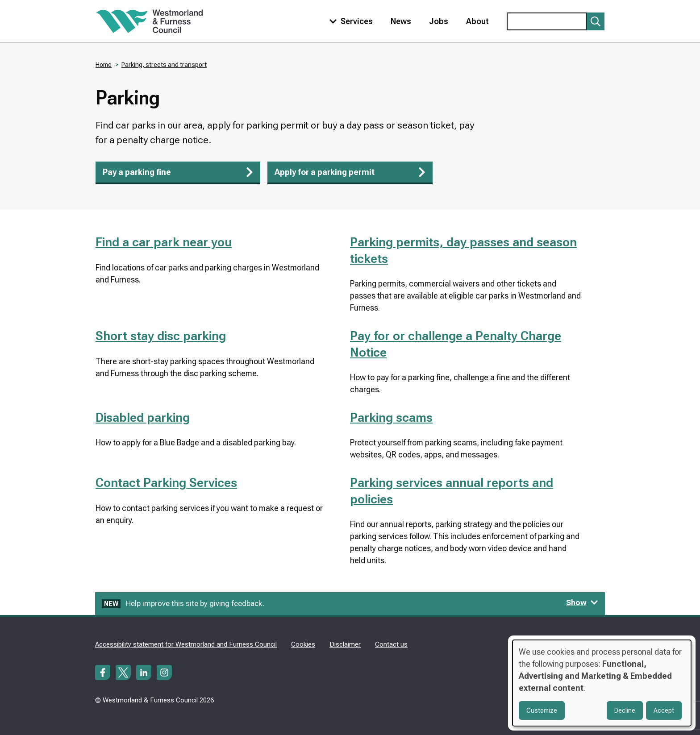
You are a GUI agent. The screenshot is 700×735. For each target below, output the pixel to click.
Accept (664, 710)
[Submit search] (596, 21)
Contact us (391, 644)
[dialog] (602, 683)
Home (104, 65)
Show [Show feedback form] (582, 602)
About (477, 21)
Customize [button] (542, 710)
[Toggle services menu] (349, 21)
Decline (625, 710)
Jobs (439, 21)
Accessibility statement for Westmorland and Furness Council (186, 644)
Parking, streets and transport (164, 65)
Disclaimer (345, 644)
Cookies (303, 644)
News (401, 21)
